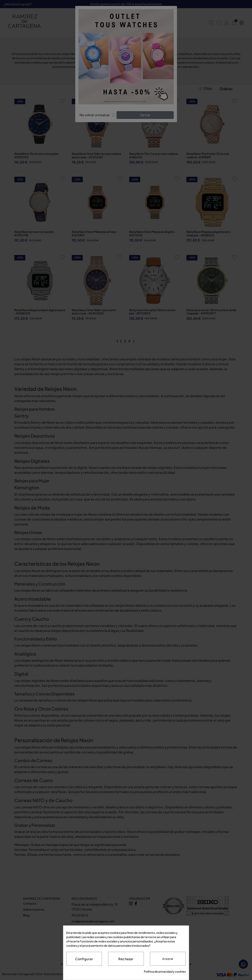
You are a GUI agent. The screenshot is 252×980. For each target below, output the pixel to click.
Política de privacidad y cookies (165, 971)
